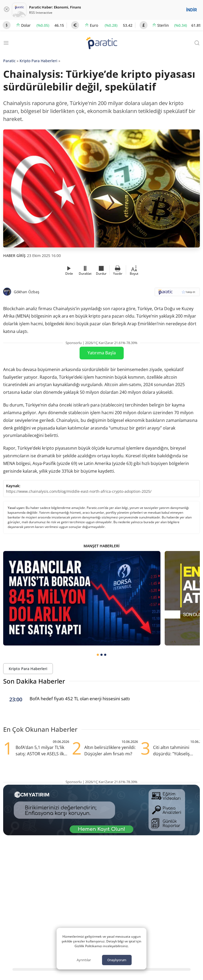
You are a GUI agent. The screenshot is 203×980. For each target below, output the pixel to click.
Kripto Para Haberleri (38, 61)
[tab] (98, 655)
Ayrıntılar (84, 960)
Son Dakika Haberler (34, 681)
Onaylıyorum (117, 960)
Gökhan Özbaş (27, 292)
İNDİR (192, 10)
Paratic (9, 61)
